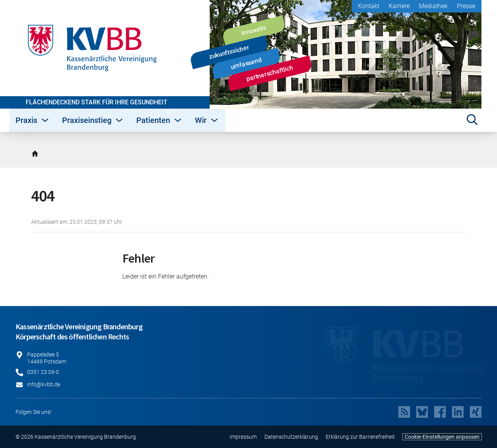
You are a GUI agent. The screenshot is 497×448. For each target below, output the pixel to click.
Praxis (33, 120)
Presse (466, 6)
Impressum (243, 437)
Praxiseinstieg (93, 120)
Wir (207, 120)
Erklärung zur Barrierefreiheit (360, 437)
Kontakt (369, 6)
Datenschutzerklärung (291, 437)
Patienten (159, 120)
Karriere (399, 6)
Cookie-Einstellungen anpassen (442, 437)
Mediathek (433, 6)
